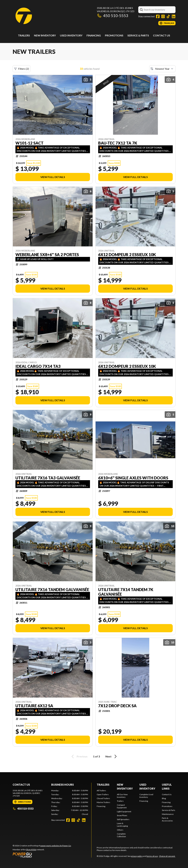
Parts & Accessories (167, 819)
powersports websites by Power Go (56, 846)
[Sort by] (162, 69)
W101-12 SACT (29, 143)
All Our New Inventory (122, 796)
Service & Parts (138, 35)
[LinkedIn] (174, 16)
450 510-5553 (113, 16)
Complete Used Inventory (146, 796)
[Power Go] (42, 855)
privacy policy (137, 856)
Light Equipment (124, 811)
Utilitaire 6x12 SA (34, 706)
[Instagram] (163, 16)
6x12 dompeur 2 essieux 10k (127, 255)
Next (112, 756)
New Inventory (45, 35)
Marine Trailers (103, 802)
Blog (164, 798)
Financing (94, 35)
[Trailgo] (24, 16)
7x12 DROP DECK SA (117, 706)
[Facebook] (158, 16)
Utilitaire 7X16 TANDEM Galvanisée (52, 590)
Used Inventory (71, 35)
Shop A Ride (31, 850)
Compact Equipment (122, 806)
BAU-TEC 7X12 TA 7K (118, 143)
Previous (79, 756)
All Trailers (101, 790)
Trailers (24, 35)
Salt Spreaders (123, 819)
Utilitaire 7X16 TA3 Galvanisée (48, 478)
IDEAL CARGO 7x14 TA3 (38, 366)
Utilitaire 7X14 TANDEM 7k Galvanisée (126, 592)
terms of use (152, 856)
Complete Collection (121, 835)
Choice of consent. (167, 856)
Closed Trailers (103, 798)
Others (120, 830)
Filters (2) (22, 69)
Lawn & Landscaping (122, 825)
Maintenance (168, 814)
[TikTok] (168, 16)
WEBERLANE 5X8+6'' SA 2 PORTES (47, 255)
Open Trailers (103, 794)
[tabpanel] (70, 802)
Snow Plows (122, 815)
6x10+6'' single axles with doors (133, 478)
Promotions (114, 35)
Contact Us (162, 35)
